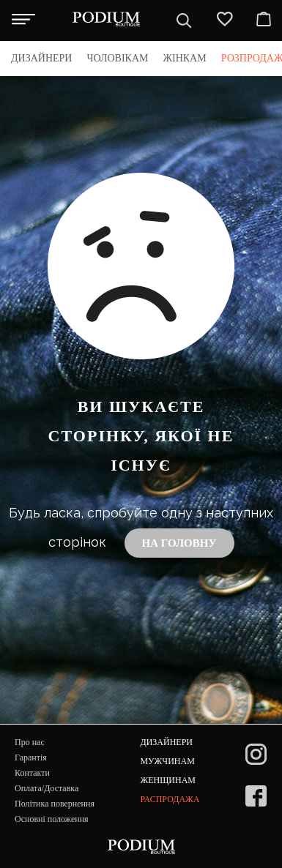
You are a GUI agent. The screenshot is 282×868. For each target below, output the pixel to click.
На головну (179, 543)
